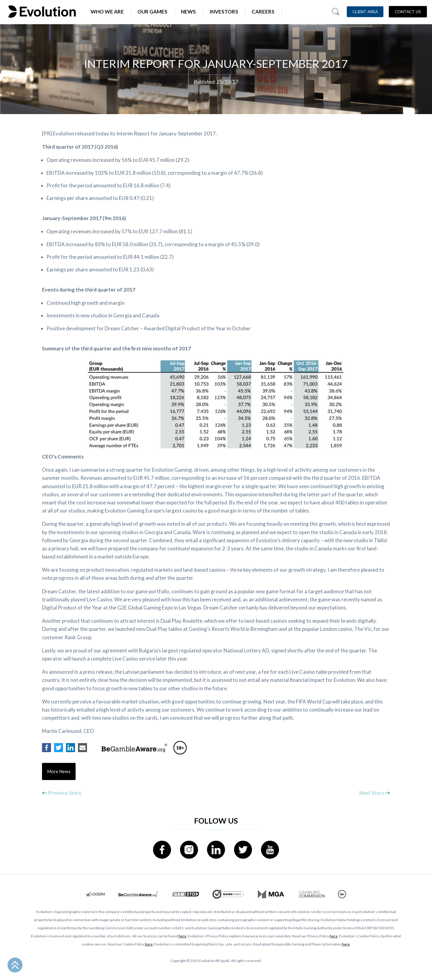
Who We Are (107, 12)
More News (59, 772)
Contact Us (408, 12)
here (182, 936)
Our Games (152, 12)
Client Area (365, 12)
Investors (224, 12)
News (188, 12)
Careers (263, 12)
